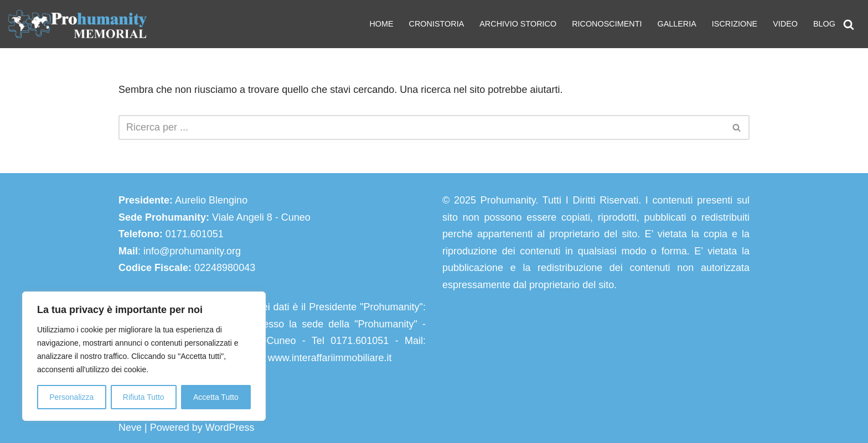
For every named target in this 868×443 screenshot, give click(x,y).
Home (381, 24)
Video (785, 24)
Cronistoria (437, 24)
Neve (130, 428)
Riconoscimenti (607, 24)
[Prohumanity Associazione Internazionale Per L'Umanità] (77, 24)
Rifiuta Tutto (144, 397)
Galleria (676, 24)
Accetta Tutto (216, 397)
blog (824, 24)
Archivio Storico (518, 24)
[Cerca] (849, 24)
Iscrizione (735, 24)
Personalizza (71, 397)
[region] (144, 356)
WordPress (230, 428)
